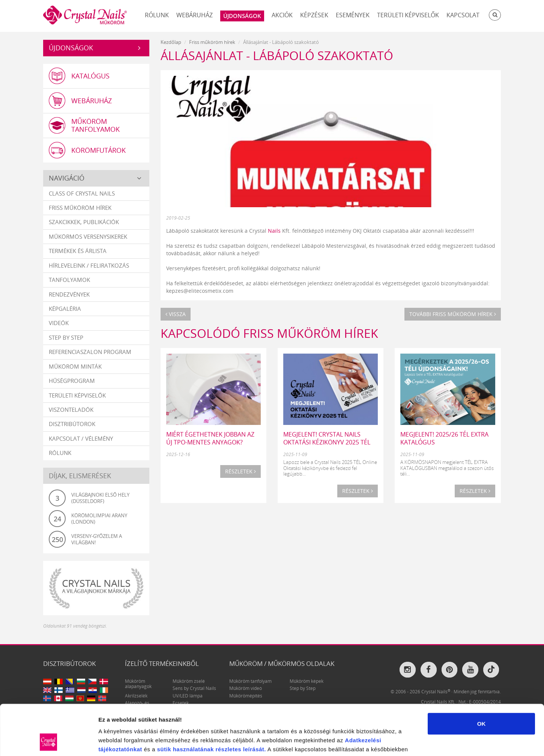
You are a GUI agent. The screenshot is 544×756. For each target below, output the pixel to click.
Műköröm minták (75, 366)
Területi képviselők (408, 15)
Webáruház (195, 15)
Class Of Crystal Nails (82, 193)
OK (482, 676)
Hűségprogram (72, 381)
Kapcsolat (463, 15)
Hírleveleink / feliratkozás (89, 265)
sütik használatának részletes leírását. (212, 702)
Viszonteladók (71, 410)
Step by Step (66, 337)
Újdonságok (71, 48)
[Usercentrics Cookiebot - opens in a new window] (49, 741)
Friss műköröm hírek (80, 208)
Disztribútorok (72, 424)
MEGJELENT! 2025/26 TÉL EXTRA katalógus (444, 438)
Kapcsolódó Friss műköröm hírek (269, 333)
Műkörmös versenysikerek (88, 236)
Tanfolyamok (69, 280)
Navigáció (67, 178)
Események (353, 15)
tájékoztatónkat (120, 702)
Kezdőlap (171, 42)
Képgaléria (65, 309)
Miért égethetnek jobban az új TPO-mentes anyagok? (210, 438)
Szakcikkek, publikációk (84, 222)
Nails (274, 231)
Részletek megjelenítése (426, 741)
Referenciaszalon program (90, 352)
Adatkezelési (363, 693)
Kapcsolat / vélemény (81, 438)
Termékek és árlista (78, 251)
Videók (59, 323)
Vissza (176, 314)
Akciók (282, 15)
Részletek (240, 471)
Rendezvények (69, 294)
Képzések (314, 15)
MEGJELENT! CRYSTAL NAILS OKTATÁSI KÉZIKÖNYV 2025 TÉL (327, 438)
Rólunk (157, 15)
